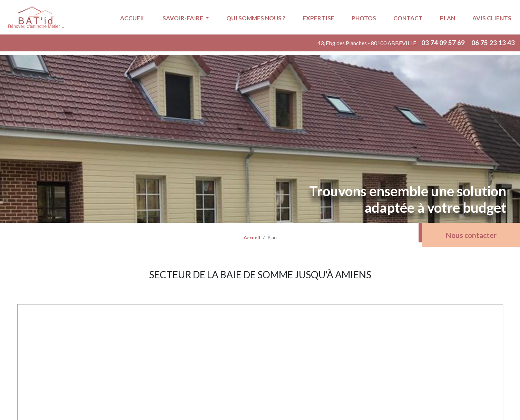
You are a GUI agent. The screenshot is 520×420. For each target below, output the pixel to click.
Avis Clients (492, 18)
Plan (448, 18)
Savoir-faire (183, 18)
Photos (364, 18)
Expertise (318, 18)
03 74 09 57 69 (444, 43)
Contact (408, 18)
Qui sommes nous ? (256, 18)
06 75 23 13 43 (493, 43)
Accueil (133, 18)
